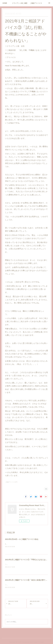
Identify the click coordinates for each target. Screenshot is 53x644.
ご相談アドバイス (36, 3)
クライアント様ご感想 (20, 3)
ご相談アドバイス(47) (11, 482)
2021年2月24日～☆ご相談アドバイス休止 (22, 539)
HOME (5, 3)
